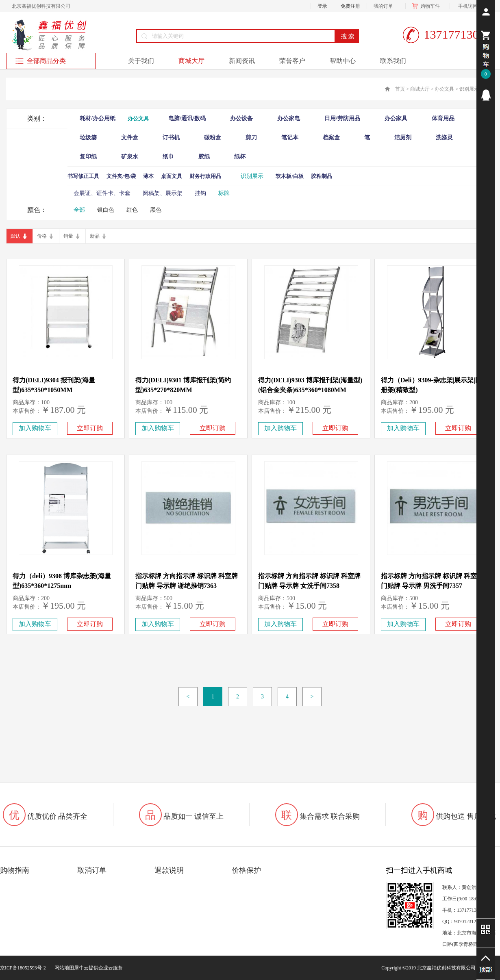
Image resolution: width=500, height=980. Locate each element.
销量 (68, 236)
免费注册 (350, 6)
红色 (132, 210)
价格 (42, 236)
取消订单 (92, 870)
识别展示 (469, 89)
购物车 (428, 6)
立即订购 (90, 428)
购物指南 (15, 870)
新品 (95, 236)
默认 (15, 236)
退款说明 (169, 870)
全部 (79, 210)
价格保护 (246, 870)
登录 (322, 6)
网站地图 (63, 968)
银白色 (106, 210)
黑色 (156, 210)
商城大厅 (420, 89)
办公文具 (444, 89)
